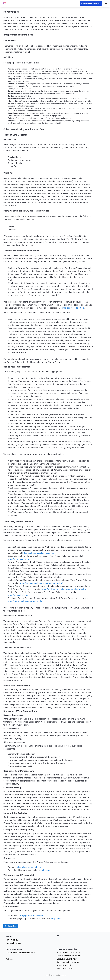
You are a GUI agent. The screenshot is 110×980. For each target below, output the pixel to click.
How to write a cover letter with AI (21, 953)
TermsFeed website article (72, 308)
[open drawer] (106, 3)
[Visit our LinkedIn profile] (80, 937)
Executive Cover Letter (67, 959)
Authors (9, 959)
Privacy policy (12, 940)
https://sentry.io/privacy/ (19, 595)
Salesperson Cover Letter (68, 962)
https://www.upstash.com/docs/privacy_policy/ (41, 583)
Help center (46, 870)
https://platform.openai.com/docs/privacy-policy (64, 589)
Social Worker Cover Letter (68, 953)
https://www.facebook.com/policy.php (25, 601)
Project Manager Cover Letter (70, 956)
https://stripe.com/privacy (20, 559)
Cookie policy (11, 926)
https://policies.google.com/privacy (39, 553)
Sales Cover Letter (65, 968)
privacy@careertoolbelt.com (29, 867)
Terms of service (13, 943)
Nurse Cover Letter (65, 965)
